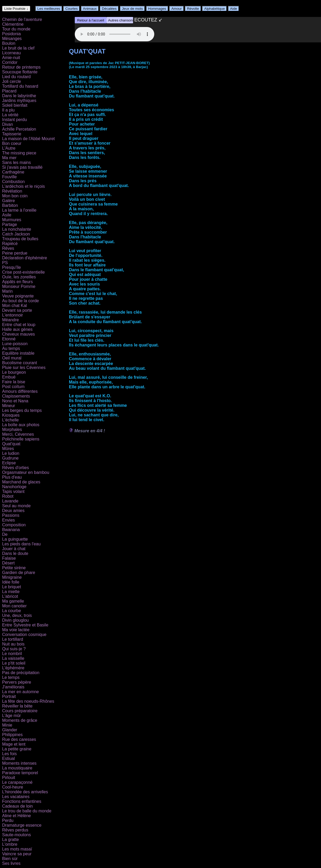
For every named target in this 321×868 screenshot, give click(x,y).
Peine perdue (15, 253)
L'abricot (10, 596)
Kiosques (11, 415)
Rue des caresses (19, 739)
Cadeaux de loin (17, 806)
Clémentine (13, 24)
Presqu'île (12, 267)
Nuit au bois (13, 644)
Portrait (9, 696)
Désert (8, 563)
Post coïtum (13, 387)
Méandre (10, 320)
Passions (11, 515)
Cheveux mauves (19, 334)
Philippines (12, 735)
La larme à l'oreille (19, 210)
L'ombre (10, 844)
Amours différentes (20, 391)
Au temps (11, 348)
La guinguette (15, 539)
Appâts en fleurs (17, 282)
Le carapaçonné (17, 782)
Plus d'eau (12, 477)
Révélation (12, 191)
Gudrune (10, 458)
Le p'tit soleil (14, 663)
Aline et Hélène (17, 816)
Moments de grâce (20, 720)
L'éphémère (13, 668)
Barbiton (10, 205)
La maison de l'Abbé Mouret (28, 139)
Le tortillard (13, 639)
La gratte (10, 840)
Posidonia (11, 34)
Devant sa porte (17, 310)
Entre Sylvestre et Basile (25, 625)
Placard (9, 91)
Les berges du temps (22, 410)
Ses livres (11, 863)
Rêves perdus (15, 830)
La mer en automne (21, 692)
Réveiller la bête (17, 706)
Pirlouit (9, 778)
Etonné (9, 339)
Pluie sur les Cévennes (24, 368)
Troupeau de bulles (20, 239)
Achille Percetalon (19, 129)
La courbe (12, 611)
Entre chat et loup (19, 325)
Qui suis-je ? (14, 649)
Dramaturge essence (22, 825)
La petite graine (17, 749)
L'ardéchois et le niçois (23, 186)
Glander (10, 730)
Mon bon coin (15, 196)
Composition (14, 525)
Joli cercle (12, 81)
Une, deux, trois (17, 615)
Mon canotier (14, 606)
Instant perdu (14, 120)
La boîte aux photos (21, 425)
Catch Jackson (16, 234)
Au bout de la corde (21, 301)
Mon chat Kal (14, 306)
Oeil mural (12, 358)
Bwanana (11, 530)
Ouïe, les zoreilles (19, 277)
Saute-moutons (17, 835)
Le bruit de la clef (18, 48)
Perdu (8, 820)
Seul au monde (16, 506)
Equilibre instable (18, 353)
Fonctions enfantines (22, 801)
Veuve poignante (18, 296)
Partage (10, 224)
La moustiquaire (17, 768)
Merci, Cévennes (18, 434)
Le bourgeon (14, 372)
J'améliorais (13, 687)
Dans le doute (15, 553)
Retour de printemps (21, 67)
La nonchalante (17, 229)
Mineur (9, 406)
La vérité (10, 115)
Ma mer (9, 158)
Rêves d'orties (16, 468)
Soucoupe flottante (20, 72)
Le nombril (12, 654)
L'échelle (10, 420)
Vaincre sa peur (17, 854)
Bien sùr (10, 859)
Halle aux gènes (17, 329)
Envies (8, 520)
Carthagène (13, 172)
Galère (8, 201)
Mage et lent (14, 744)
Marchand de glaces (21, 482)
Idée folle (11, 582)
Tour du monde (16, 29)
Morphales (12, 429)
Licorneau (11, 53)
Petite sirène (14, 568)
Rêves (8, 248)
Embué (9, 377)
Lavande (10, 501)
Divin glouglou (16, 620)
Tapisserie (12, 134)
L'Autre (9, 148)
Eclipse (9, 463)
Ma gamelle (13, 601)
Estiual (8, 758)
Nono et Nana (15, 401)
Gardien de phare (19, 573)
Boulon (9, 43)
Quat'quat (11, 444)
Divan (8, 124)
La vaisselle (13, 658)
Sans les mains (17, 163)
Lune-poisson (15, 344)
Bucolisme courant (20, 363)
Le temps (11, 677)
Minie (7, 725)
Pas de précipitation (21, 673)
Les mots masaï (17, 849)
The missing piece (19, 153)
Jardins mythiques (19, 101)
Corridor (10, 62)
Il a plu (8, 110)
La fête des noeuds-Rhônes (28, 701)
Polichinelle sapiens (21, 439)
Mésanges (12, 39)
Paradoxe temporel (20, 773)
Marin (7, 291)
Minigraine (12, 577)
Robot (8, 496)
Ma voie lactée (16, 630)
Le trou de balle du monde (27, 811)
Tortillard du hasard (20, 86)
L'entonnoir (13, 315)
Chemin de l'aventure (22, 19)
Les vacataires (16, 797)
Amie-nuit (11, 58)
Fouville (9, 177)
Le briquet (12, 587)
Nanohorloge (14, 487)
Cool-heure (13, 787)
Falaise (9, 558)
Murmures (12, 220)
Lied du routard (16, 77)
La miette (11, 592)
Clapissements (16, 396)
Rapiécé (10, 244)
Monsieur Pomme (19, 286)
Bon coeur (12, 143)
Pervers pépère (17, 682)
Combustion (13, 182)
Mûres (8, 449)
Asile (7, 215)
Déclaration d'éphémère (25, 258)
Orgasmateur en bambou (26, 472)
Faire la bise (14, 382)
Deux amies (13, 511)
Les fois (9, 754)
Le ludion (11, 453)
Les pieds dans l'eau (21, 544)
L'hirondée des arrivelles (25, 792)
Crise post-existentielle (23, 272)
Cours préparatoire (20, 711)
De (5, 534)
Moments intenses (19, 763)
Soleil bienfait (15, 105)
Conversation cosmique (24, 635)
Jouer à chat (14, 549)
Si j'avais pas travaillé (22, 167)
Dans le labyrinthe (19, 96)
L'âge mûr (12, 716)
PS (5, 263)
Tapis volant (13, 491)
